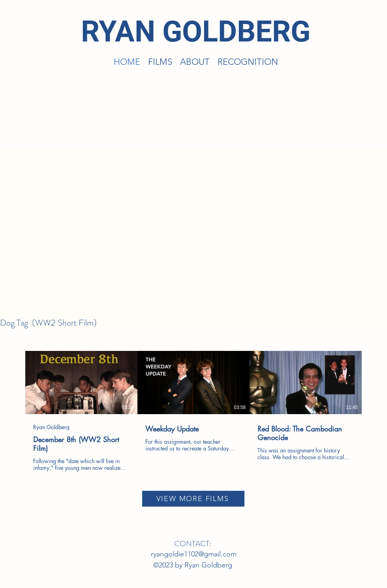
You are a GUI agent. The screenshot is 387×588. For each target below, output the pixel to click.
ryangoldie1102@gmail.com (194, 554)
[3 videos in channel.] (193, 411)
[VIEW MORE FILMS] (193, 499)
